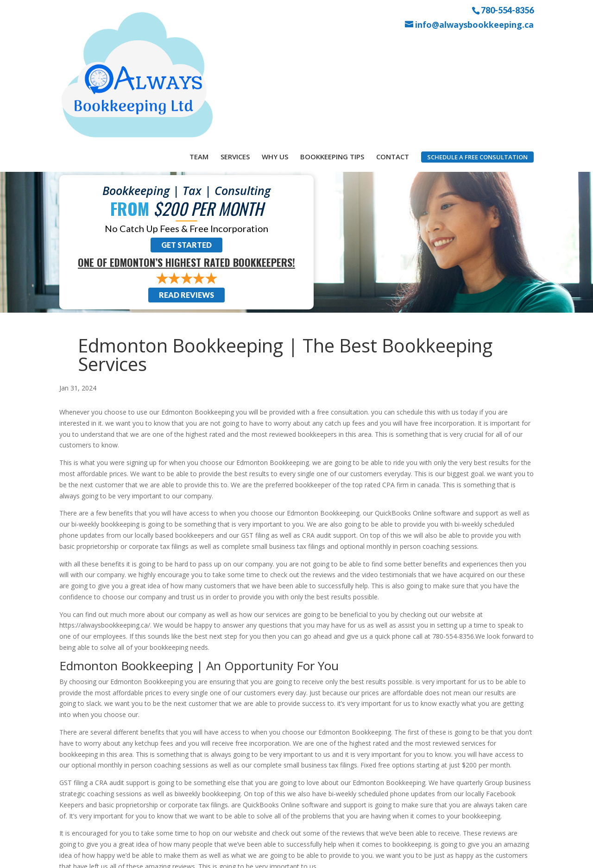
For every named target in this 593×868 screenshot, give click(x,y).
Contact (393, 45)
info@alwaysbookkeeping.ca (474, 25)
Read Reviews (186, 191)
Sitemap (225, 855)
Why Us (275, 45)
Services (235, 45)
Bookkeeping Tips (332, 45)
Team (199, 45)
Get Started (186, 141)
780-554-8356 (507, 10)
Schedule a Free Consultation (477, 46)
